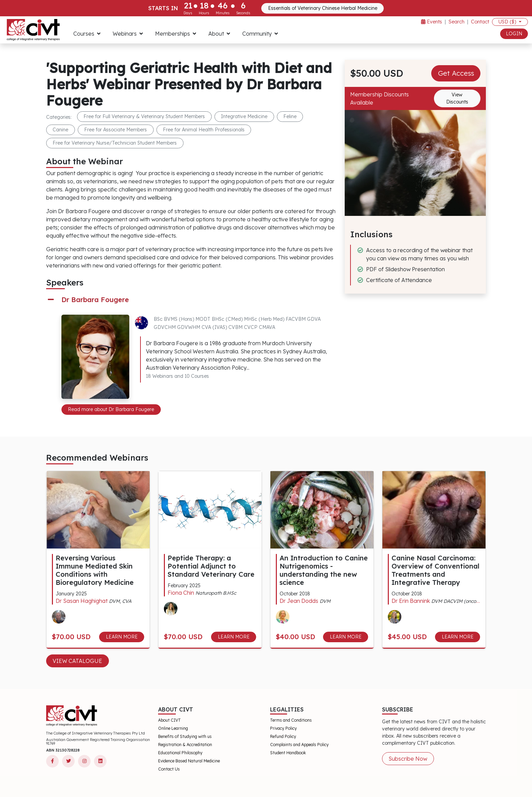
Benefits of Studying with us (185, 736)
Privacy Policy (283, 728)
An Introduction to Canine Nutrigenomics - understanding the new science (324, 570)
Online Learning (173, 728)
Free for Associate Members (116, 130)
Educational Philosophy (180, 753)
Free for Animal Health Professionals (204, 130)
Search (457, 22)
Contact (480, 22)
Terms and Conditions (291, 720)
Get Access (456, 73)
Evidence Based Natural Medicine (189, 761)
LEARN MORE (122, 637)
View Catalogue (77, 661)
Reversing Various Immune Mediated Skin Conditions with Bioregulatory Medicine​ (95, 570)
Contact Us (169, 769)
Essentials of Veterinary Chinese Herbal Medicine (323, 8)
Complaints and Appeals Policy (299, 745)
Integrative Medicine (244, 116)
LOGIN (514, 34)
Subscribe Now (408, 759)
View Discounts (457, 98)
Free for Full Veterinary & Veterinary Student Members (144, 116)
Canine (60, 130)
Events (432, 22)
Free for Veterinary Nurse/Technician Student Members (115, 143)
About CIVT (169, 720)
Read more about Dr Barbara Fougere (111, 409)
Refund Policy (283, 736)
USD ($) (508, 22)
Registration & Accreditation (185, 745)
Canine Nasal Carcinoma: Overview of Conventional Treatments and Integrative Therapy (435, 570)
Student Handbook (288, 753)
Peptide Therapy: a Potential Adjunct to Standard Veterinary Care (211, 566)
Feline (290, 116)
